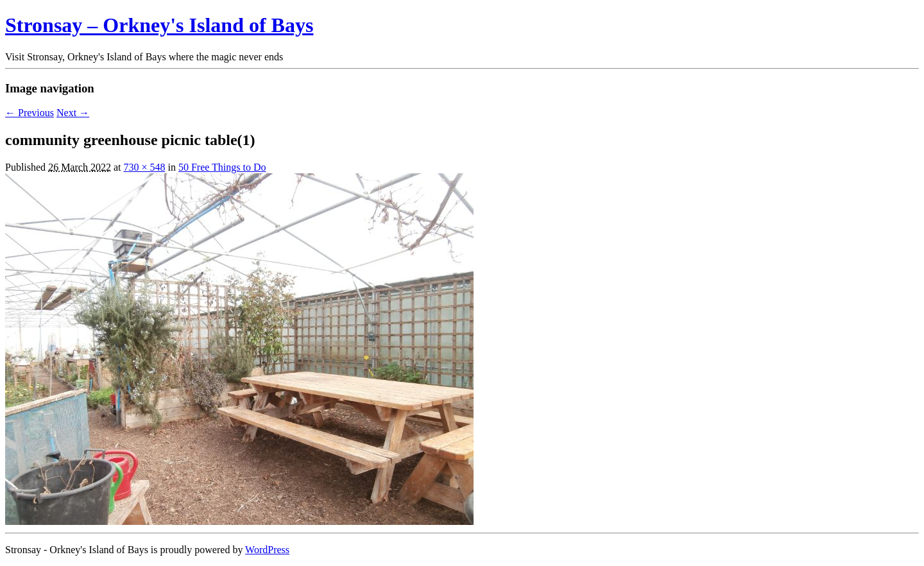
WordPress (267, 550)
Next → (73, 113)
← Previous (30, 113)
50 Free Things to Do (222, 167)
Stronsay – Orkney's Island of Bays (159, 25)
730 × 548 (144, 167)
